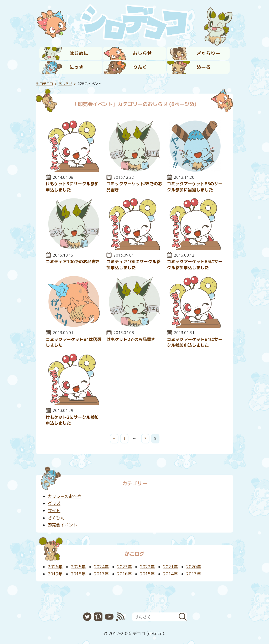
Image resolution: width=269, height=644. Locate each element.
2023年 (125, 567)
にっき (76, 67)
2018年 (78, 574)
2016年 (125, 574)
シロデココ (45, 84)
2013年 (194, 574)
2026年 (55, 567)
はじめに (79, 53)
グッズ (54, 503)
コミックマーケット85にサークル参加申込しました (195, 264)
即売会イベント (63, 525)
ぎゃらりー (208, 53)
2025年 (78, 567)
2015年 (147, 574)
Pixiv (98, 617)
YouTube (109, 617)
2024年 (101, 567)
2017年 (101, 574)
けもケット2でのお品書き (131, 339)
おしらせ (142, 53)
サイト (54, 510)
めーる (204, 67)
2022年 (147, 567)
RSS (120, 617)
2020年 (194, 567)
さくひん (56, 518)
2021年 (170, 567)
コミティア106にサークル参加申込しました (133, 264)
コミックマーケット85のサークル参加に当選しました (195, 187)
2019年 (55, 574)
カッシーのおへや (65, 496)
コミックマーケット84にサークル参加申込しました (195, 342)
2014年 (170, 574)
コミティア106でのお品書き (73, 262)
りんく (140, 67)
